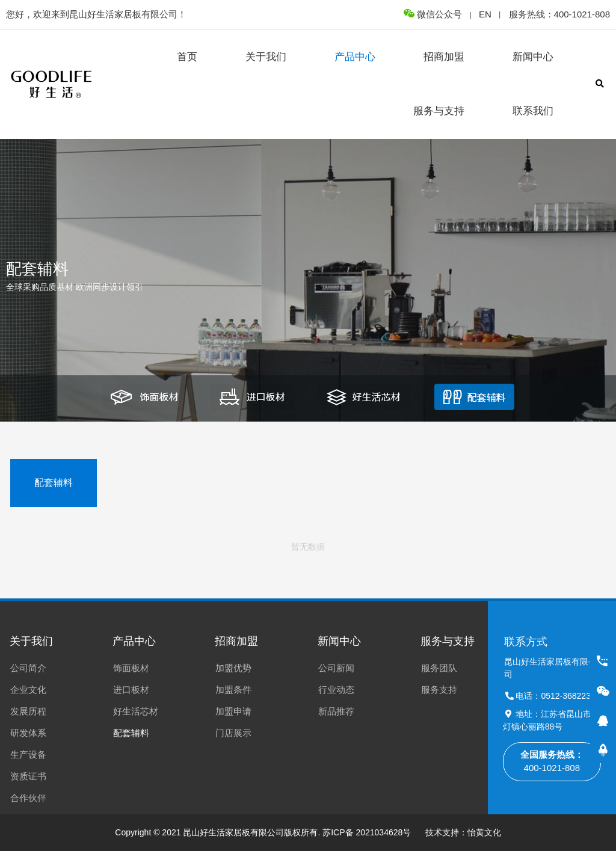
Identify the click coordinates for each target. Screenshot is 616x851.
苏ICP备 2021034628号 (367, 832)
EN (485, 14)
